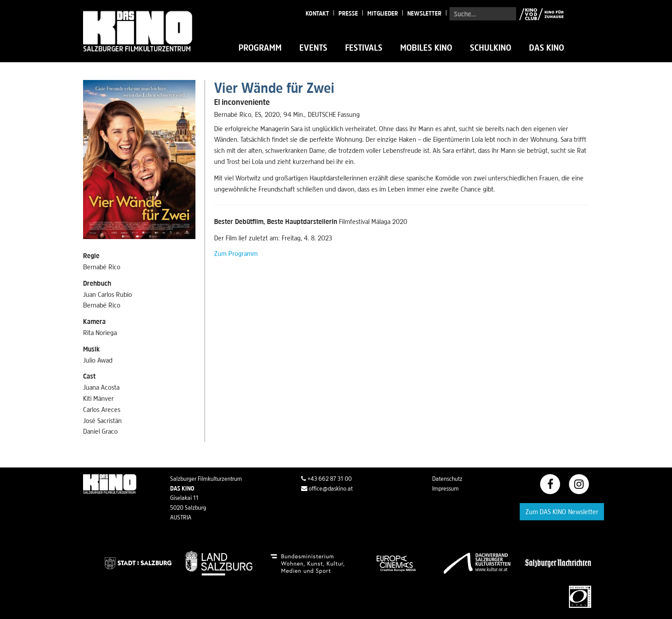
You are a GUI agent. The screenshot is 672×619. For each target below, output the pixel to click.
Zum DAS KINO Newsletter (562, 511)
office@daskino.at (327, 488)
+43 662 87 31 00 (326, 479)
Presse (348, 13)
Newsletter (424, 13)
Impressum (445, 488)
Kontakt (317, 13)
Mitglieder (383, 13)
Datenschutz (447, 479)
